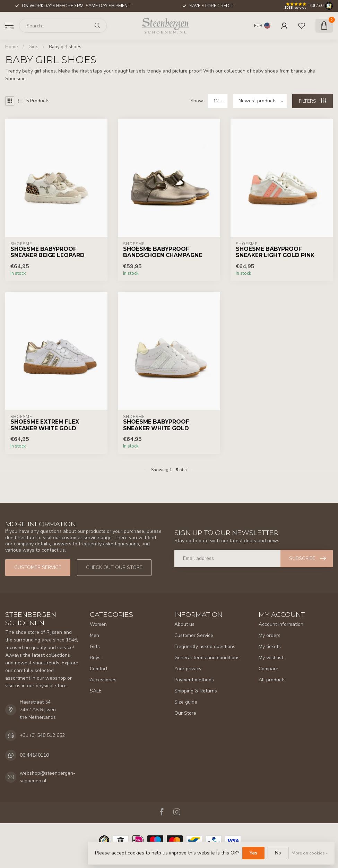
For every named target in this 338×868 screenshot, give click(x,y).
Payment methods (194, 680)
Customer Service (194, 635)
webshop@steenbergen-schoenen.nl (47, 777)
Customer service (38, 567)
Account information (281, 624)
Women (98, 624)
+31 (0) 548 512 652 (42, 735)
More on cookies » (310, 853)
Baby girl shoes (65, 47)
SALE (96, 691)
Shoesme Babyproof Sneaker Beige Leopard (47, 252)
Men (94, 635)
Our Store (185, 713)
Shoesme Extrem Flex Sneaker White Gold (45, 425)
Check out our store (114, 567)
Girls (33, 47)
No (278, 853)
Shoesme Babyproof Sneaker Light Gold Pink (275, 252)
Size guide (186, 702)
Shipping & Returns (196, 691)
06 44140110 (34, 755)
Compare (268, 669)
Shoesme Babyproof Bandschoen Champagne (163, 252)
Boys (95, 658)
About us (184, 624)
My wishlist (271, 658)
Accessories (103, 680)
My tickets (270, 646)
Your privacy (188, 669)
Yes (253, 853)
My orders (270, 635)
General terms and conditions (207, 658)
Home (12, 47)
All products (272, 680)
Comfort (99, 669)
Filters (312, 101)
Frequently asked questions (205, 646)
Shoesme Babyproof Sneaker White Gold (156, 425)
